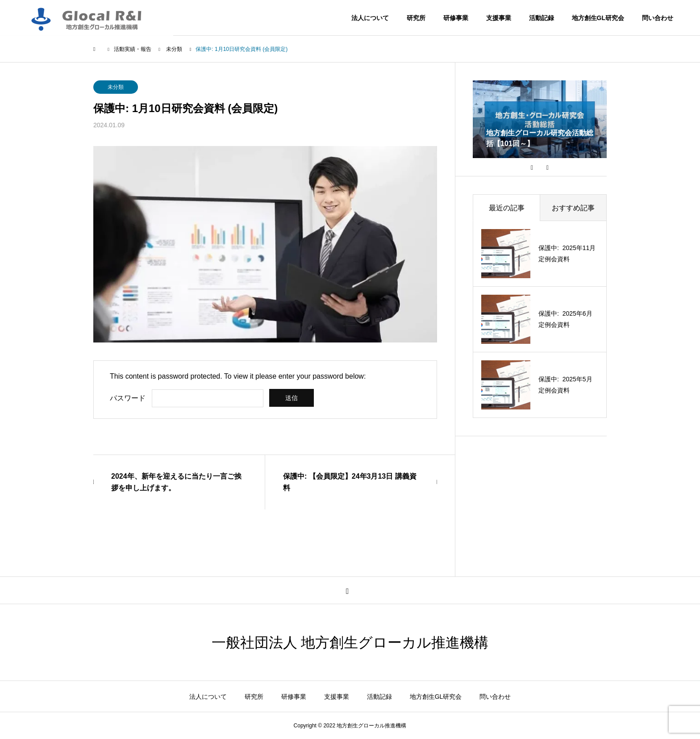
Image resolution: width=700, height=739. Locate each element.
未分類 (116, 87)
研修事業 (456, 18)
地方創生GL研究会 (598, 18)
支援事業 (499, 18)
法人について (370, 18)
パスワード (128, 398)
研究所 (416, 18)
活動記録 (542, 18)
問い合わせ (658, 18)
